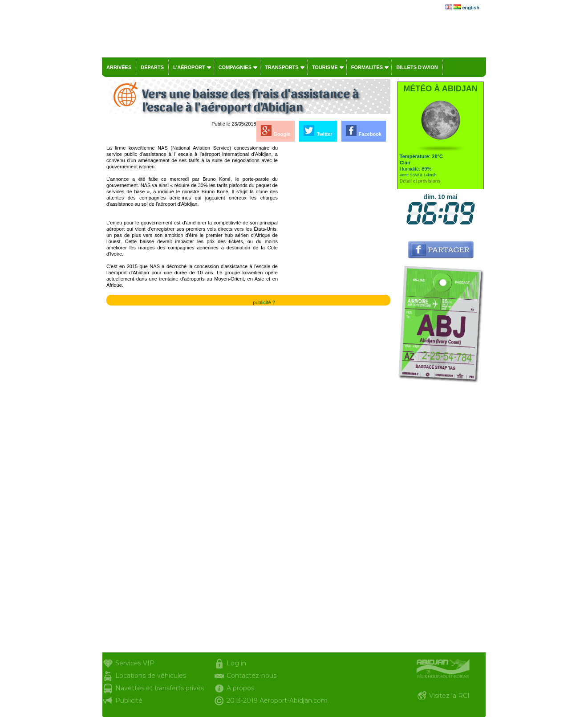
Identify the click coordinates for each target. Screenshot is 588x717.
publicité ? (264, 302)
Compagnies (235, 67)
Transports (282, 67)
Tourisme (325, 67)
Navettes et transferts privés (160, 688)
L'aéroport (189, 67)
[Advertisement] (335, 278)
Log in (236, 663)
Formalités (367, 67)
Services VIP (135, 663)
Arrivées (119, 67)
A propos (240, 688)
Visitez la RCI (449, 696)
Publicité (129, 701)
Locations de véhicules (151, 676)
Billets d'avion (417, 67)
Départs (152, 67)
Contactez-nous (251, 676)
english (471, 8)
